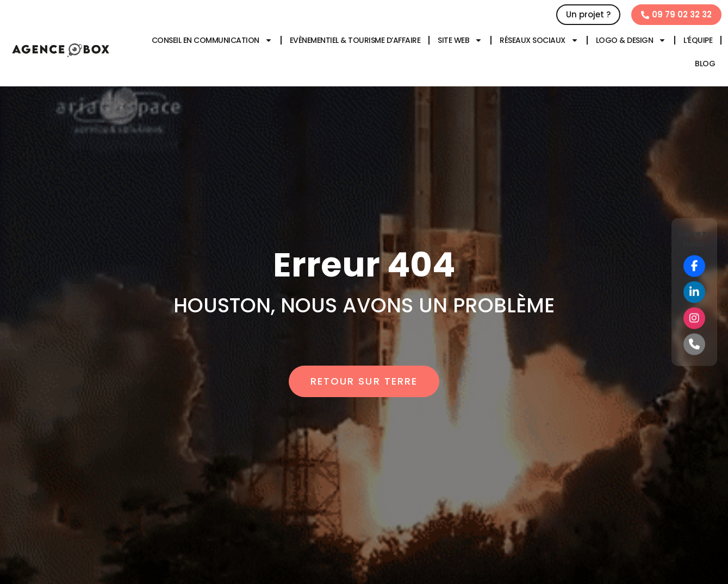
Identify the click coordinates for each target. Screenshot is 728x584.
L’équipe (698, 40)
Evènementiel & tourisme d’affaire (355, 40)
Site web (460, 40)
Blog (705, 64)
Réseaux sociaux (539, 40)
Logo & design (631, 40)
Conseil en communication (212, 40)
